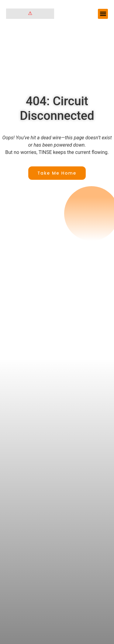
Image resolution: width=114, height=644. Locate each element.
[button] (103, 14)
